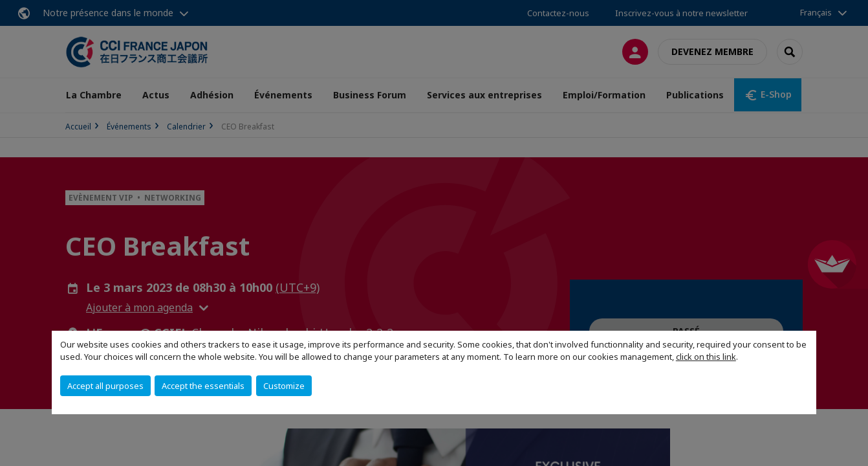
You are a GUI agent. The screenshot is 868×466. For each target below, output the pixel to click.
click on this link (706, 357)
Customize (284, 386)
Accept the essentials (203, 386)
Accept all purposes (105, 386)
